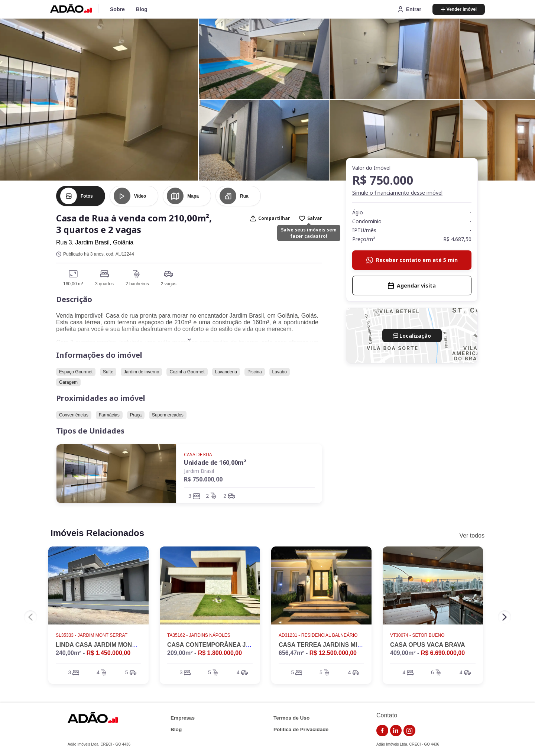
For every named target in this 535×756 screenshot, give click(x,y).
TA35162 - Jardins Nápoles (199, 635)
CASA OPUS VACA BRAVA (428, 645)
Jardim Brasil (199, 471)
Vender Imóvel (459, 9)
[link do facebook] (382, 731)
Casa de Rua (198, 455)
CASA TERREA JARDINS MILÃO (324, 645)
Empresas (183, 718)
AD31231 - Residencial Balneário (319, 635)
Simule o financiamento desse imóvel (397, 193)
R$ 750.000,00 (203, 479)
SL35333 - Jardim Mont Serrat (92, 635)
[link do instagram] (409, 731)
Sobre (117, 9)
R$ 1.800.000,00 (220, 653)
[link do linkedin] (396, 731)
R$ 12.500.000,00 (333, 653)
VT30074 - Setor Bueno (418, 635)
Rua (244, 196)
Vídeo (140, 196)
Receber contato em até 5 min (412, 260)
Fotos (87, 196)
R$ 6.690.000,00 (443, 653)
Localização (412, 336)
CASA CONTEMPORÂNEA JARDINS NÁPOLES (233, 645)
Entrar (409, 9)
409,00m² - (427, 653)
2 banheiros (137, 284)
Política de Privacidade (301, 729)
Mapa (193, 196)
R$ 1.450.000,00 (108, 653)
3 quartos (104, 284)
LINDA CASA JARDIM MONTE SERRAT (111, 645)
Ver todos (472, 536)
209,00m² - (205, 653)
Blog (142, 9)
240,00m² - (93, 653)
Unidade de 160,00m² (215, 463)
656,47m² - (318, 653)
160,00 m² (73, 284)
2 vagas (169, 284)
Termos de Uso (291, 718)
